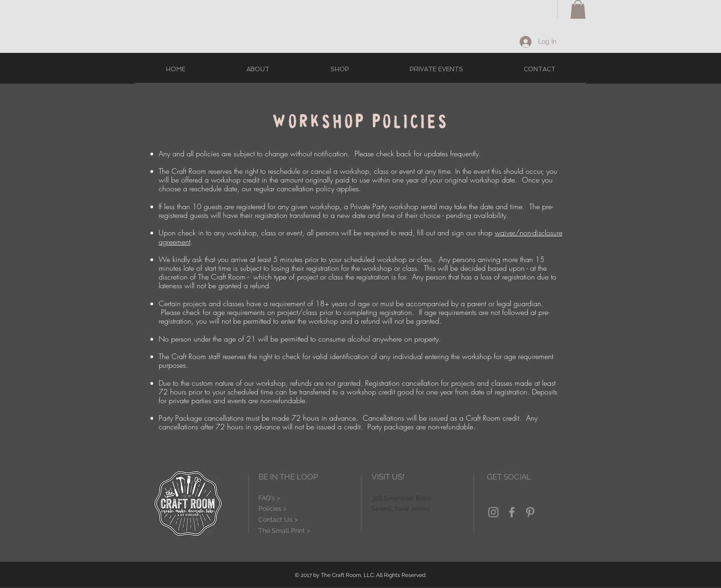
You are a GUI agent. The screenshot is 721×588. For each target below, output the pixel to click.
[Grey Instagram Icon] (493, 512)
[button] (578, 9)
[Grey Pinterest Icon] (530, 512)
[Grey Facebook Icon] (512, 512)
